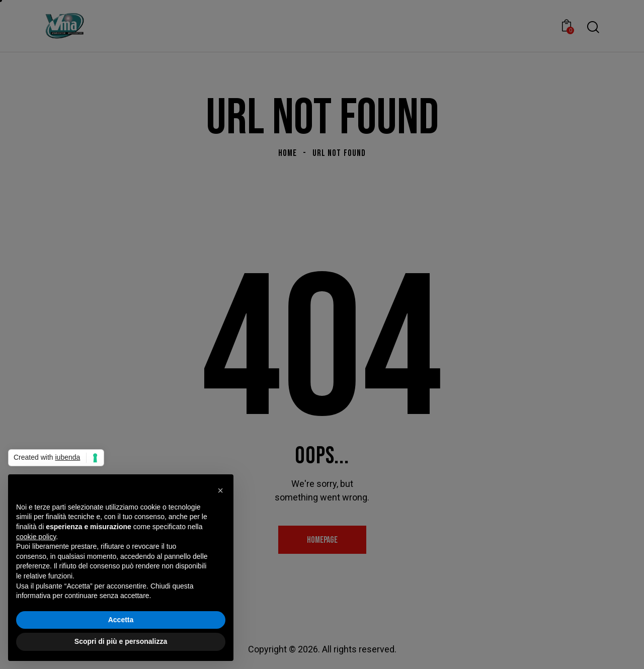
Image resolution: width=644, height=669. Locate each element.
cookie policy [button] (36, 537)
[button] (220, 490)
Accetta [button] (121, 620)
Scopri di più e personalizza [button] (121, 641)
